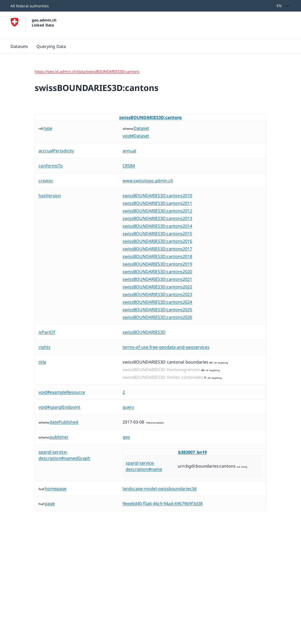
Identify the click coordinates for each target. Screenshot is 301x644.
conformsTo (51, 166)
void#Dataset (136, 136)
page (50, 504)
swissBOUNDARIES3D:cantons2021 (157, 279)
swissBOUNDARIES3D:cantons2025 (157, 310)
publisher (59, 437)
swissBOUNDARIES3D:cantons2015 (157, 234)
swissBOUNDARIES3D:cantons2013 (157, 218)
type (48, 128)
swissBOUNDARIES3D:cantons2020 (157, 272)
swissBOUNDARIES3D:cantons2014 (157, 226)
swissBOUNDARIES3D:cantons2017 (157, 249)
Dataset (141, 128)
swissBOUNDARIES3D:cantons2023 (157, 294)
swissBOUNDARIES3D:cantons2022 (157, 287)
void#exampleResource (62, 392)
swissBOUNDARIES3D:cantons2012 (157, 211)
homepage (56, 489)
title (42, 362)
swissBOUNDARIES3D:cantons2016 (157, 241)
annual (129, 151)
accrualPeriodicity (56, 151)
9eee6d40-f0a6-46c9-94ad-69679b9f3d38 (163, 504)
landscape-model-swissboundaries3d (160, 489)
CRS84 (129, 166)
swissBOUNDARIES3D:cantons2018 (157, 256)
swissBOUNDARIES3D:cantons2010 (157, 196)
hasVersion (50, 196)
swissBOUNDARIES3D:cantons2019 (157, 264)
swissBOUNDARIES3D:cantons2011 (157, 203)
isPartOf (47, 332)
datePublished (64, 422)
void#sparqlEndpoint (59, 407)
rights (44, 347)
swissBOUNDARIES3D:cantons (150, 117)
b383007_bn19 (192, 452)
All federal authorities (30, 6)
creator (46, 181)
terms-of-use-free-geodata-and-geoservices (166, 347)
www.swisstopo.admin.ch (148, 181)
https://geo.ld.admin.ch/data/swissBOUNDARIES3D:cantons (87, 71)
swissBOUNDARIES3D (144, 332)
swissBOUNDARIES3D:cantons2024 (157, 302)
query (128, 407)
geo (126, 437)
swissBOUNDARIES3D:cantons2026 (157, 317)
